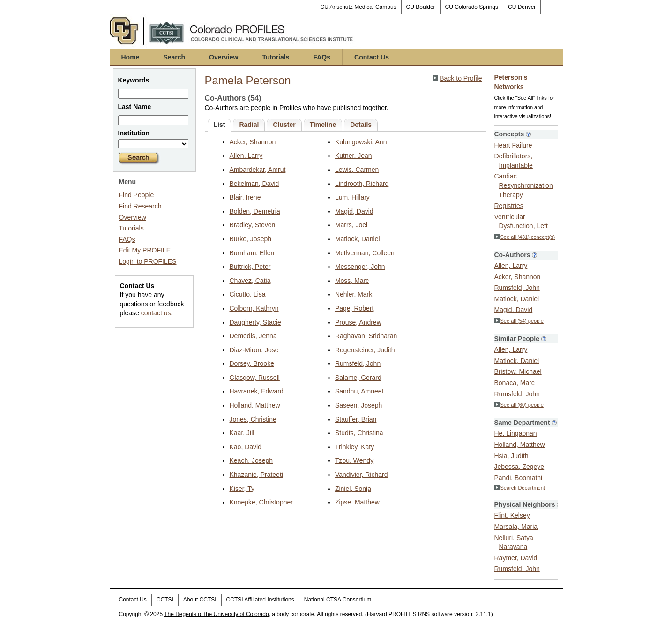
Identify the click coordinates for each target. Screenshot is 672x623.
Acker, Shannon (253, 142)
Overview (224, 57)
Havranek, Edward (257, 391)
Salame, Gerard (358, 378)
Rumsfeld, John (358, 363)
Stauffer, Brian (356, 419)
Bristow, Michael (518, 371)
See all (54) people (519, 321)
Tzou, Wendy (354, 460)
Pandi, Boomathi (519, 478)
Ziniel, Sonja (353, 489)
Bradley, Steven (253, 225)
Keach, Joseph (251, 460)
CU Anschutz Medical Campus (358, 7)
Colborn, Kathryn (254, 308)
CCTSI (165, 600)
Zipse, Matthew (357, 502)
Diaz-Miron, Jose (254, 350)
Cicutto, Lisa (248, 294)
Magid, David (354, 211)
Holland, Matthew (255, 405)
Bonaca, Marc (515, 383)
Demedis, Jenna (253, 336)
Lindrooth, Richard (362, 184)
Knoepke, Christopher (261, 502)
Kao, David (246, 447)
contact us (156, 313)
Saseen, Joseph (358, 405)
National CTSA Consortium (338, 600)
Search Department (520, 488)
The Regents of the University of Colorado (216, 614)
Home (131, 57)
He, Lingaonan (516, 433)
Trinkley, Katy (355, 447)
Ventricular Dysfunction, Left (521, 222)
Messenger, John (360, 267)
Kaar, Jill (242, 433)
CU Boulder (421, 7)
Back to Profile (461, 78)
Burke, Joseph (251, 239)
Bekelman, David (254, 184)
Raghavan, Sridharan (366, 336)
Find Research (140, 206)
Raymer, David (516, 558)
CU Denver (522, 7)
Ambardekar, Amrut (258, 170)
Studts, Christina (359, 433)
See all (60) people (519, 405)
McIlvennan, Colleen (365, 253)
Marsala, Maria (516, 527)
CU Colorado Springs (472, 7)
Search (174, 57)
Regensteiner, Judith (365, 350)
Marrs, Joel (351, 225)
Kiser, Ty (242, 489)
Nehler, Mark (354, 294)
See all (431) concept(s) (525, 237)
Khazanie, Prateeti (256, 475)
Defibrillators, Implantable (514, 161)
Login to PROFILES (148, 261)
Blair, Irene (245, 197)
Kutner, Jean (354, 156)
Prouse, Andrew (358, 322)
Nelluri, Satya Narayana (514, 542)
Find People (137, 195)
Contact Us (372, 57)
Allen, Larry (246, 156)
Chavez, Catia (250, 281)
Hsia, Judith (511, 456)
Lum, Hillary (352, 197)
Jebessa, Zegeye (519, 467)
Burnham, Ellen (252, 253)
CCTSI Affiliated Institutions (260, 600)
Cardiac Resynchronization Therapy (524, 185)
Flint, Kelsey (512, 515)
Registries (509, 206)
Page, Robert (355, 308)
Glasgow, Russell (255, 378)
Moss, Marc (352, 281)
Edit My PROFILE (145, 250)
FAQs (322, 57)
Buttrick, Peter (250, 267)
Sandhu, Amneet (359, 391)
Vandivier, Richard (362, 475)
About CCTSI (200, 600)
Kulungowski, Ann (361, 142)
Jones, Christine (253, 419)
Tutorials (276, 57)
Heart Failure (513, 145)
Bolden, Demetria (255, 211)
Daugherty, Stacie (255, 322)
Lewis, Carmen (357, 170)
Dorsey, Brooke (252, 363)
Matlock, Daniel (358, 239)
